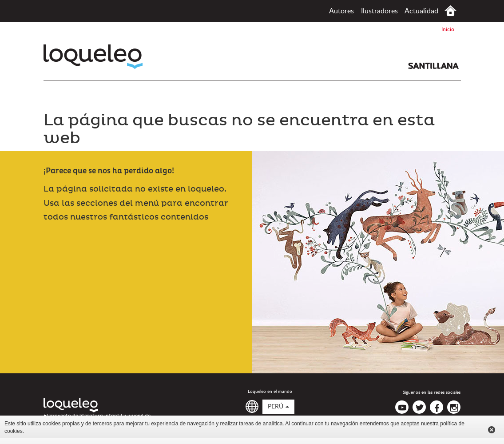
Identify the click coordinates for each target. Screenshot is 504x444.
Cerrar (492, 430)
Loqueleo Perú (93, 57)
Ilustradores (379, 11)
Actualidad (421, 11)
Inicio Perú (450, 11)
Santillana (433, 66)
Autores (341, 11)
